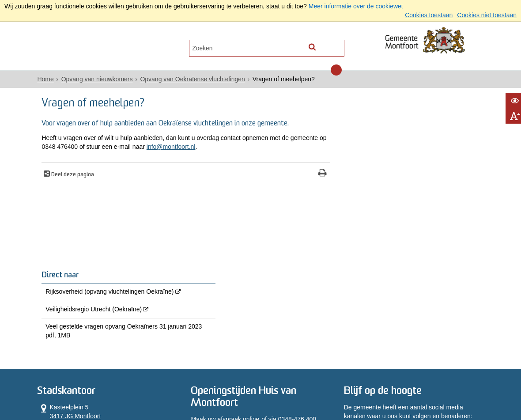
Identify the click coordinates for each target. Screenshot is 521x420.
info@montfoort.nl (212, 148)
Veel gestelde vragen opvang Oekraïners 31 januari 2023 (401, 193)
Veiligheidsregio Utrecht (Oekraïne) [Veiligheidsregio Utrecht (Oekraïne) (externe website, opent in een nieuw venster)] (382, 167)
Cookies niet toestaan (487, 15)
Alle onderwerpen (76, 47)
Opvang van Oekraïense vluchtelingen (195, 80)
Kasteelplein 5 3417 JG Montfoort (72, 297)
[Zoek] (337, 47)
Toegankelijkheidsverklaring (277, 390)
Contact (133, 47)
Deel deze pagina (75, 175)
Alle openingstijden (66, 342)
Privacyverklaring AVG (91, 390)
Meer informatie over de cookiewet (356, 6)
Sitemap (334, 390)
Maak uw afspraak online (226, 305)
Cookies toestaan (429, 15)
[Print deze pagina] (305, 174)
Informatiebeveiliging (439, 390)
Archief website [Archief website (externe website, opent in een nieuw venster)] (375, 390)
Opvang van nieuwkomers (99, 80)
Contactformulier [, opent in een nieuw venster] (63, 333)
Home (48, 80)
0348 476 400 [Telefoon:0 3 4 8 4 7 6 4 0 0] (73, 318)
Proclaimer (216, 390)
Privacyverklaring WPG (161, 390)
